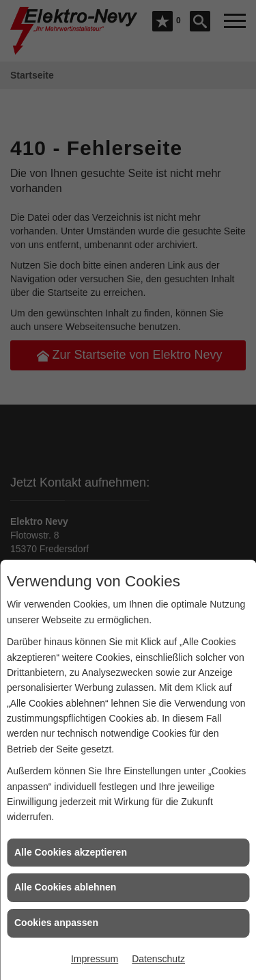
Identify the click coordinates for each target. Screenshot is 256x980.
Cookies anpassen (56, 923)
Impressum (95, 959)
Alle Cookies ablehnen (65, 887)
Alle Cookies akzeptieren (71, 852)
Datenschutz (158, 959)
